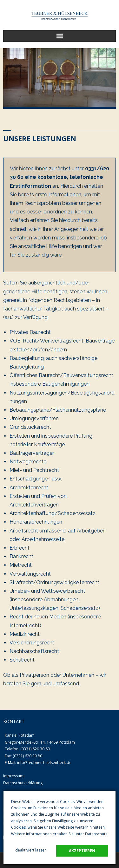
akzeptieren (82, 851)
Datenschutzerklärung (23, 783)
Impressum (13, 776)
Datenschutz (96, 834)
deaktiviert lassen (31, 850)
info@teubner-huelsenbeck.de (44, 763)
